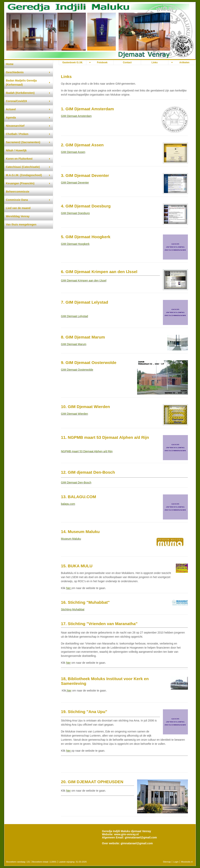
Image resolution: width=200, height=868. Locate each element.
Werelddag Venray (18, 216)
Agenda (11, 118)
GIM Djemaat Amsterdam (76, 116)
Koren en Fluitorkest (19, 159)
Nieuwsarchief (15, 126)
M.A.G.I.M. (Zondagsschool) (24, 175)
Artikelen (184, 62)
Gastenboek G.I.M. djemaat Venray (73, 63)
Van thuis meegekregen (21, 224)
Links (155, 62)
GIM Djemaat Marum (74, 344)
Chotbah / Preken (17, 134)
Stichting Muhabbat (73, 609)
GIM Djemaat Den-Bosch (76, 482)
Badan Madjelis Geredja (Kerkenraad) (21, 83)
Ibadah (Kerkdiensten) (20, 93)
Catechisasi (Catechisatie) (23, 167)
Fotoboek (102, 62)
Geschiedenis (15, 72)
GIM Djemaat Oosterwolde (77, 370)
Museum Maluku (71, 539)
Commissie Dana (17, 200)
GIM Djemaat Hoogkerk (75, 244)
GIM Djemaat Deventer (75, 183)
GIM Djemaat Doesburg (75, 213)
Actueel (11, 109)
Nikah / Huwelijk (16, 150)
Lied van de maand (18, 208)
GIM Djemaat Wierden (74, 414)
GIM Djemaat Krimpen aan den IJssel (84, 281)
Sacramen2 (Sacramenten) (23, 142)
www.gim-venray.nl (126, 834)
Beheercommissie (18, 192)
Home (10, 64)
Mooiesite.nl (187, 862)
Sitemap (167, 862)
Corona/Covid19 (16, 101)
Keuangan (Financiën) (20, 183)
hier (68, 588)
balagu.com (68, 504)
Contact (127, 62)
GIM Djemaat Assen (73, 152)
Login (176, 862)
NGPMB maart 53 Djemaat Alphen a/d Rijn (87, 451)
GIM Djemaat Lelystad (75, 316)
